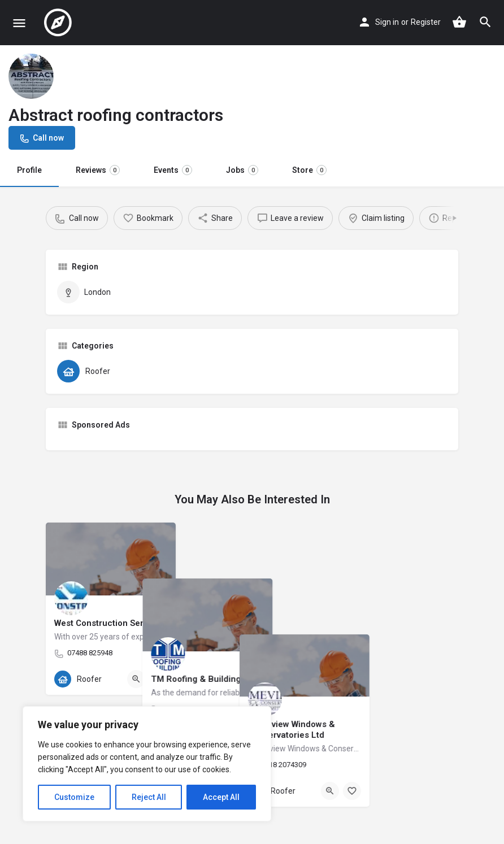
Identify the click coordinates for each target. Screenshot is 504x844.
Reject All (149, 797)
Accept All (221, 797)
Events (173, 170)
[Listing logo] (31, 76)
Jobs (242, 170)
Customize (74, 797)
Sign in (387, 22)
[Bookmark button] (158, 679)
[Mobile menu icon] (19, 23)
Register (426, 22)
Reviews (98, 170)
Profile (29, 170)
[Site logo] (59, 23)
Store (309, 170)
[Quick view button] (136, 679)
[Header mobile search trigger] (485, 22)
